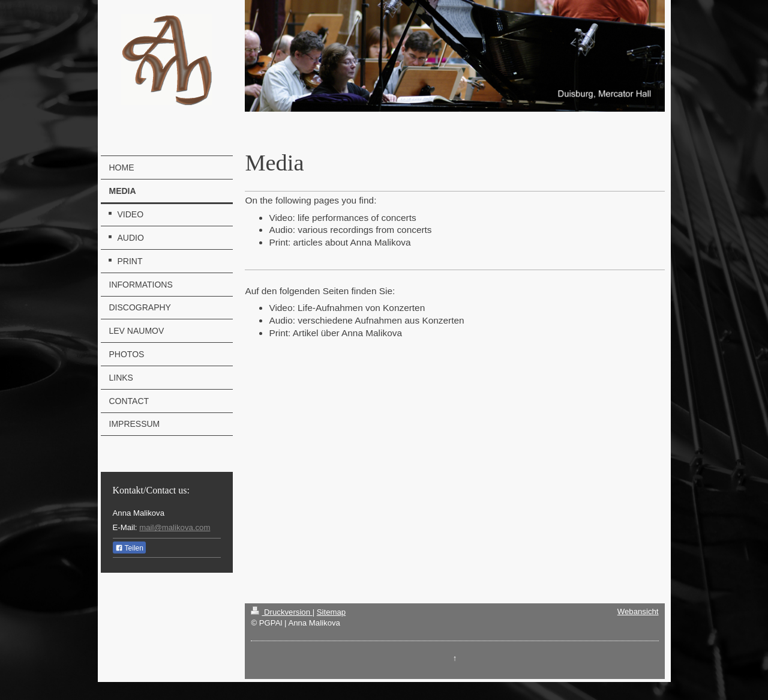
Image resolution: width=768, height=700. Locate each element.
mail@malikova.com (175, 527)
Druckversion (281, 612)
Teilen (129, 548)
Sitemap (331, 612)
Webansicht (638, 611)
